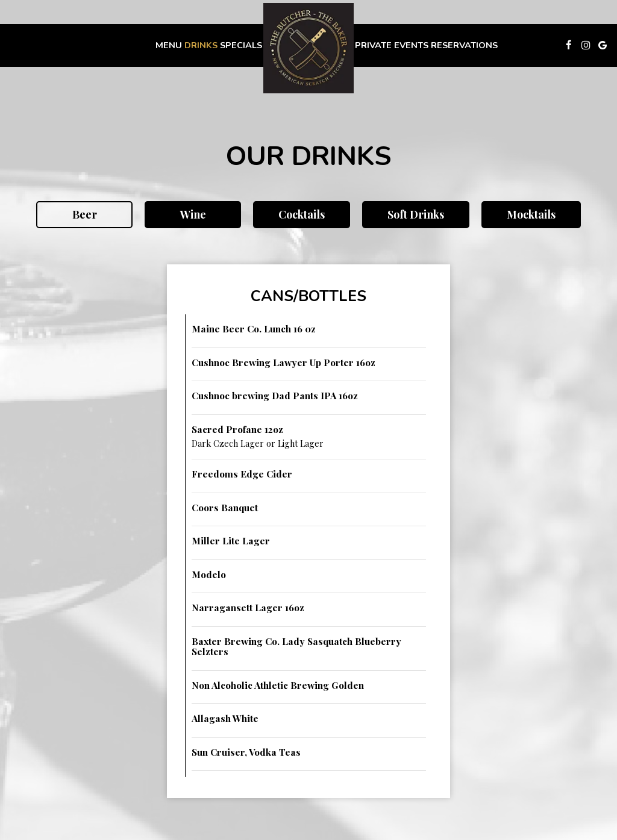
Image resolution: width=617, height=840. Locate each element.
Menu (169, 45)
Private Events (392, 45)
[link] (308, 48)
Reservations (464, 45)
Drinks (201, 45)
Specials (241, 45)
